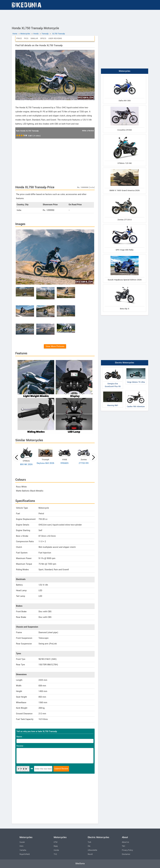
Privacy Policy (127, 850)
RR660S (65, 463)
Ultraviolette (92, 850)
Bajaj (56, 846)
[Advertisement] (80, 18)
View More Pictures (55, 346)
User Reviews (55, 38)
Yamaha (23, 850)
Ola (89, 846)
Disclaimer (126, 854)
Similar (34, 38)
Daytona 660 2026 (45, 463)
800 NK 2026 (26, 464)
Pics (26, 38)
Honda (56, 850)
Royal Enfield (25, 854)
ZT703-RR (84, 463)
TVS (55, 854)
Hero (21, 846)
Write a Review (88, 131)
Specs (43, 38)
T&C (124, 846)
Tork (89, 842)
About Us (125, 842)
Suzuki (22, 842)
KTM (56, 842)
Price (19, 38)
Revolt (90, 854)
